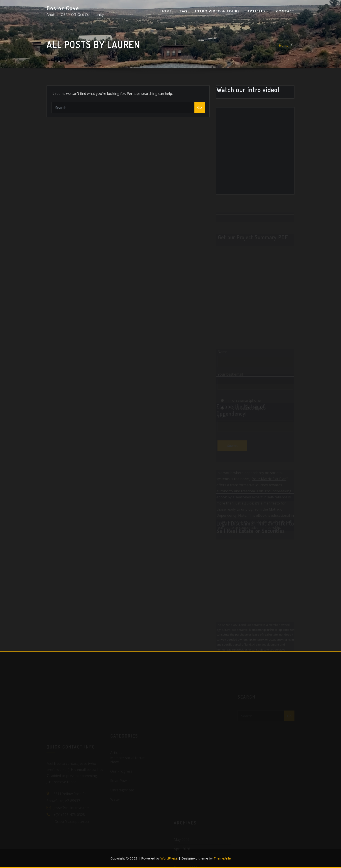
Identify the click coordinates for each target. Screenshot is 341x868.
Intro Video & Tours (217, 11)
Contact (285, 11)
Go (200, 107)
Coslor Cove (63, 8)
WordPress (169, 858)
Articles (258, 11)
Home (166, 11)
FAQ (183, 11)
